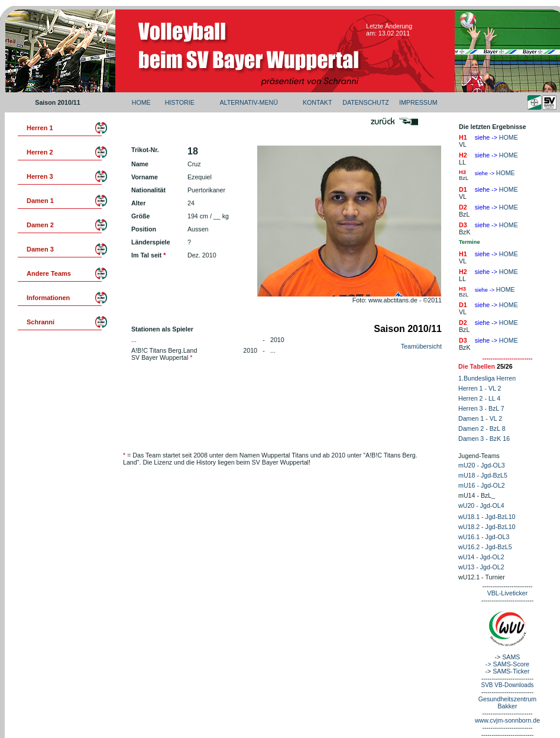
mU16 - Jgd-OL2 (482, 485)
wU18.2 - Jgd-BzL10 (487, 527)
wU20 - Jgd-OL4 (481, 505)
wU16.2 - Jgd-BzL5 (485, 547)
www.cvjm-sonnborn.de (507, 720)
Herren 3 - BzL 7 (481, 408)
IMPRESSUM (418, 102)
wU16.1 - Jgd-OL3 (484, 537)
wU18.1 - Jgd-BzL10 (487, 517)
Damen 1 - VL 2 (480, 418)
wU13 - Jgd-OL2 (481, 567)
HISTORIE (180, 102)
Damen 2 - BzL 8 (482, 428)
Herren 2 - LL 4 (479, 398)
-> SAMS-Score (507, 664)
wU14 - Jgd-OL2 (481, 557)
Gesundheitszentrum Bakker (507, 702)
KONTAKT (318, 102)
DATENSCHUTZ (366, 102)
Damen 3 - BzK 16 (484, 439)
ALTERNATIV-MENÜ (248, 102)
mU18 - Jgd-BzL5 (483, 475)
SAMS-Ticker (511, 671)
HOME (141, 102)
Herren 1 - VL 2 (480, 388)
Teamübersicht (421, 346)
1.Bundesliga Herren (487, 378)
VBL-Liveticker (508, 593)
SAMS (511, 657)
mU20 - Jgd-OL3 (482, 465)
